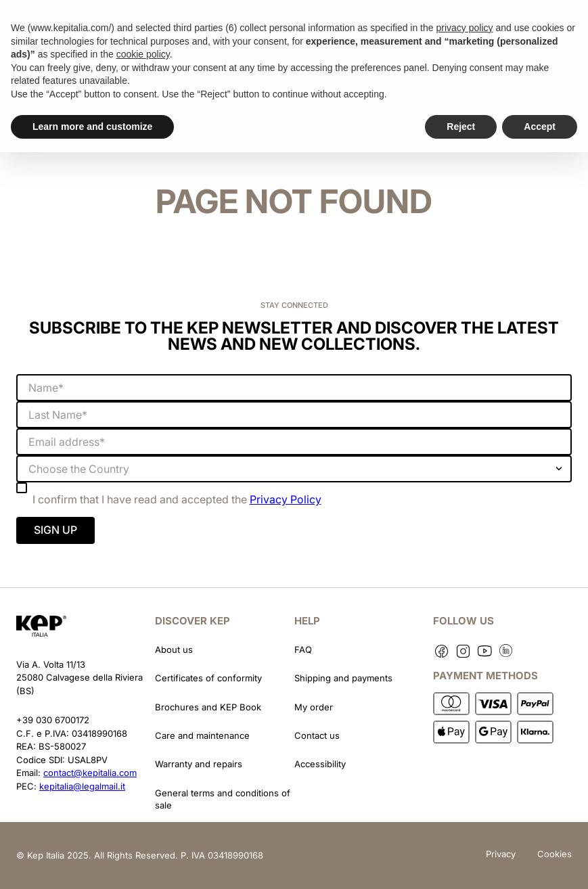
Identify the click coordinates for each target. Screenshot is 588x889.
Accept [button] (540, 127)
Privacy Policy (286, 499)
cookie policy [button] (143, 54)
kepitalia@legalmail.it (82, 786)
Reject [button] (461, 127)
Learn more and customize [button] (92, 127)
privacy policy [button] (464, 28)
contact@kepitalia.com (90, 773)
